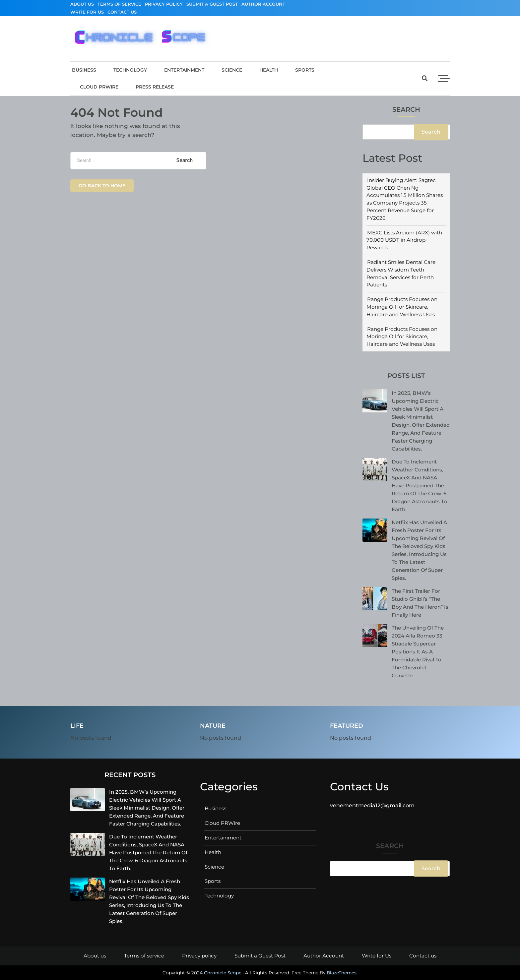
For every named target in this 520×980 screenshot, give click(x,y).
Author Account (263, 4)
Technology (130, 70)
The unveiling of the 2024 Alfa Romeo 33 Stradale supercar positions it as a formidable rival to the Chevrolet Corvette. (418, 652)
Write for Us (87, 12)
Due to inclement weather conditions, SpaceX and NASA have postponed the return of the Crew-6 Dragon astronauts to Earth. (419, 486)
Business (84, 70)
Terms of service (119, 4)
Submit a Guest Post (212, 4)
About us (82, 4)
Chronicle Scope (223, 973)
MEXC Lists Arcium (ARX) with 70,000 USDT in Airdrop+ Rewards (404, 240)
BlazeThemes (342, 973)
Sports (305, 70)
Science (232, 70)
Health (269, 70)
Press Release (155, 87)
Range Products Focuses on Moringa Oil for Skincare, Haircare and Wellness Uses (402, 307)
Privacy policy (164, 4)
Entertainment (184, 70)
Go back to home (102, 186)
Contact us (122, 12)
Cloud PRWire (99, 87)
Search (406, 110)
